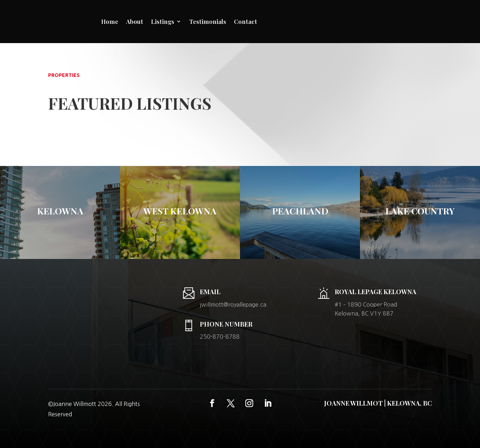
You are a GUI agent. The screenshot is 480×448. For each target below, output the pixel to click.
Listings (163, 21)
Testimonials (208, 21)
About (135, 21)
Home (110, 21)
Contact (246, 21)
